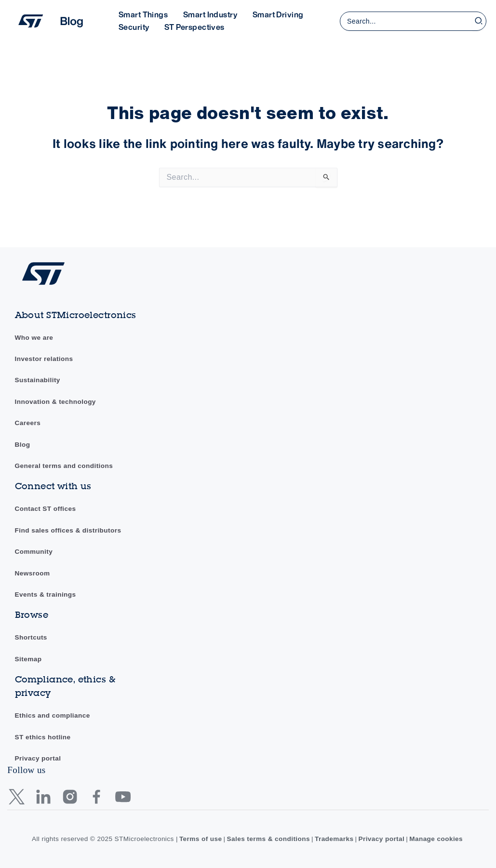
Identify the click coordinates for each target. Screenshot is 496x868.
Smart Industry (210, 14)
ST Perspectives (194, 27)
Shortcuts (31, 637)
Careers (28, 423)
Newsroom (33, 573)
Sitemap (28, 659)
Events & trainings (46, 594)
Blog (23, 445)
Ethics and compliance (53, 715)
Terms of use (201, 839)
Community (34, 552)
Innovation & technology (55, 402)
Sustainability (38, 380)
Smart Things (143, 14)
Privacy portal (38, 758)
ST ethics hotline (43, 737)
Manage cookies (436, 839)
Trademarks (334, 839)
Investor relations (44, 359)
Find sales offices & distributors (68, 530)
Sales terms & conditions (269, 839)
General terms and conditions (64, 466)
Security (134, 27)
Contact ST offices (46, 509)
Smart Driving (278, 14)
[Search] (479, 21)
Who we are (34, 338)
